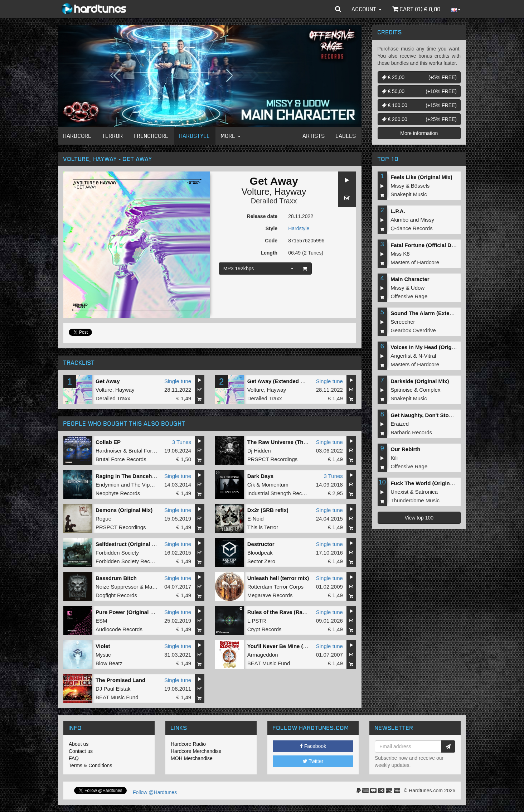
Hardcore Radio (188, 744)
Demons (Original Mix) (124, 510)
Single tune (178, 381)
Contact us (81, 751)
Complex (430, 390)
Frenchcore (151, 136)
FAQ (74, 758)
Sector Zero (261, 561)
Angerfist (401, 356)
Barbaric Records (411, 432)
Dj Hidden (259, 451)
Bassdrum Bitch (116, 578)
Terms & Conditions (90, 765)
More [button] (231, 136)
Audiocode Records (119, 629)
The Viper (143, 485)
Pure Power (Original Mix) (128, 612)
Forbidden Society (117, 553)
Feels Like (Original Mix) (421, 177)
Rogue (103, 519)
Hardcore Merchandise (196, 751)
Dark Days (260, 476)
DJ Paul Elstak (113, 689)
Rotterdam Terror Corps (275, 587)
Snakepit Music (409, 194)
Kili (394, 458)
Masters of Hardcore (415, 262)
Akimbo (399, 220)
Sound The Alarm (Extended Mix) (432, 313)
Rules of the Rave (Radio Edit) (286, 612)
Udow (418, 288)
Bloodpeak (260, 553)
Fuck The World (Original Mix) (428, 483)
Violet (103, 646)
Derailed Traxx (274, 201)
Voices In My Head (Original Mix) (432, 347)
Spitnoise (402, 390)
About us (79, 744)
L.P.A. (398, 211)
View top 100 (419, 518)
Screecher (403, 322)
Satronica (426, 492)
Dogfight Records (116, 595)
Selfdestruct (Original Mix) (129, 544)
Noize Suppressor (117, 587)
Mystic (103, 655)
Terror (113, 136)
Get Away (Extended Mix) (279, 381)
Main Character (410, 279)
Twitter (313, 761)
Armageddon (263, 655)
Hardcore (77, 136)
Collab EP (108, 442)
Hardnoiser (109, 451)
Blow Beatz (109, 663)
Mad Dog (156, 587)
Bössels (420, 186)
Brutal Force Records (121, 459)
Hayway (290, 192)
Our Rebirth (405, 449)
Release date (262, 216)
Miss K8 (400, 254)
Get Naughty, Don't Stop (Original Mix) (439, 415)
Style (271, 228)
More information (419, 133)
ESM (101, 621)
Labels (346, 136)
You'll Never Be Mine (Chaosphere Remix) (300, 646)
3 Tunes (182, 442)
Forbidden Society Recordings (132, 561)
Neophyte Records (118, 493)
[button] (338, 9)
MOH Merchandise (192, 758)
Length (269, 253)
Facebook (313, 746)
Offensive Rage (409, 296)
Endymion (108, 485)
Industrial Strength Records (280, 493)
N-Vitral (427, 356)
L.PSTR (257, 621)
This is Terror (263, 527)
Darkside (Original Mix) (420, 381)
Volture (256, 192)
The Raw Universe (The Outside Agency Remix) (308, 442)
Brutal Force (143, 451)
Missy (397, 186)
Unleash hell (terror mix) (278, 578)
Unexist (399, 492)
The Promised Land (120, 680)
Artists (314, 136)
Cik (251, 485)
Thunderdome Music (415, 500)
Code (271, 241)
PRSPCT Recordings (273, 459)
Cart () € (416, 9)
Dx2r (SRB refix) (268, 510)
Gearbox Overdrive (413, 330)
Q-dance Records (412, 228)
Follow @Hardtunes (155, 792)
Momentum (275, 485)
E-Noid (256, 519)
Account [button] (367, 9)
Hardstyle (195, 136)
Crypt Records (265, 629)
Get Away (108, 381)
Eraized (400, 424)
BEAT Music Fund (269, 663)
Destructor (261, 544)
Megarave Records (270, 595)
